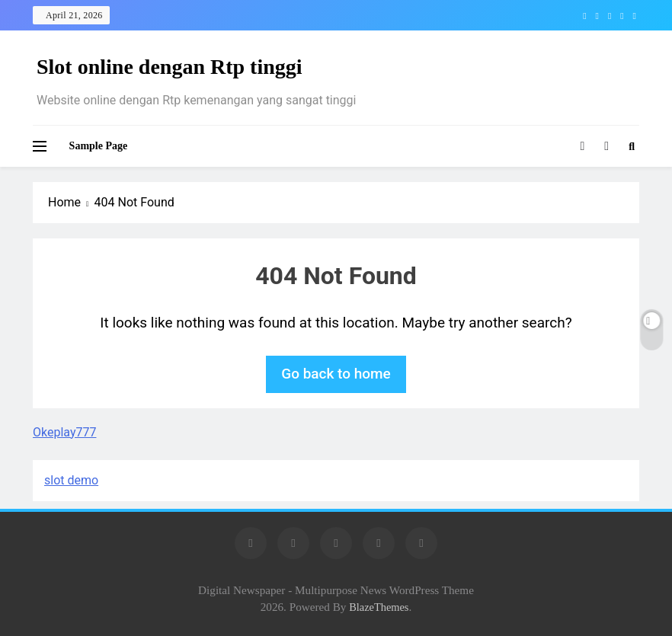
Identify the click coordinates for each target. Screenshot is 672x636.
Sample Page (99, 146)
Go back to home (336, 374)
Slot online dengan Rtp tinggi (170, 67)
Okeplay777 (64, 432)
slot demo (71, 480)
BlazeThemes (379, 607)
